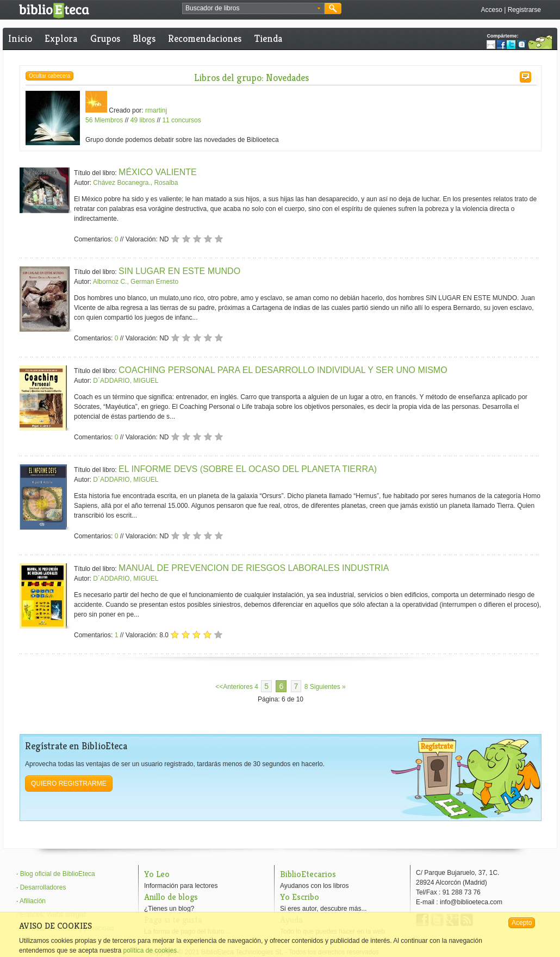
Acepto (522, 923)
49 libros (143, 120)
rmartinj (156, 110)
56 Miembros (104, 120)
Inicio (20, 38)
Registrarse (524, 10)
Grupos (105, 38)
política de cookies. (151, 950)
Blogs (144, 38)
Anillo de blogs (171, 897)
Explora (61, 38)
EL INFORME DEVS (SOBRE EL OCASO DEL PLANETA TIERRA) (248, 469)
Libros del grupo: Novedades (251, 77)
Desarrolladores (43, 887)
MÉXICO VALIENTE (158, 172)
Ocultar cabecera (49, 76)
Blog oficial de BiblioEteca (58, 874)
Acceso (491, 10)
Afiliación (33, 901)
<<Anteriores (234, 687)
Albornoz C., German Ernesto (136, 282)
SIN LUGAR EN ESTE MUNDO (179, 271)
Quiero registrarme (69, 784)
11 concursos (181, 120)
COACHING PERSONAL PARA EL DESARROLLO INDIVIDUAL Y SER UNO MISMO (283, 370)
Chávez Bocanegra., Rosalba (135, 183)
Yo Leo (157, 874)
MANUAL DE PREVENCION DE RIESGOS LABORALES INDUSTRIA (254, 568)
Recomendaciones (205, 38)
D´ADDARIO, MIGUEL (126, 381)
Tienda (268, 38)
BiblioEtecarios (308, 874)
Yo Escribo (300, 897)
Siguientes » (328, 687)
